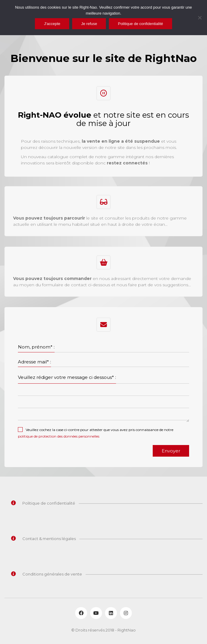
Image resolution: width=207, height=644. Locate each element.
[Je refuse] (200, 18)
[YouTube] (96, 613)
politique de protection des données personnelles (59, 436)
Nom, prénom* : (36, 347)
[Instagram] (126, 613)
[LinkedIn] (111, 613)
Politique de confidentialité (140, 24)
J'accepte (52, 24)
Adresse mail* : (34, 362)
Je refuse (89, 24)
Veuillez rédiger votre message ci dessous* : (67, 377)
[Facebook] (81, 613)
